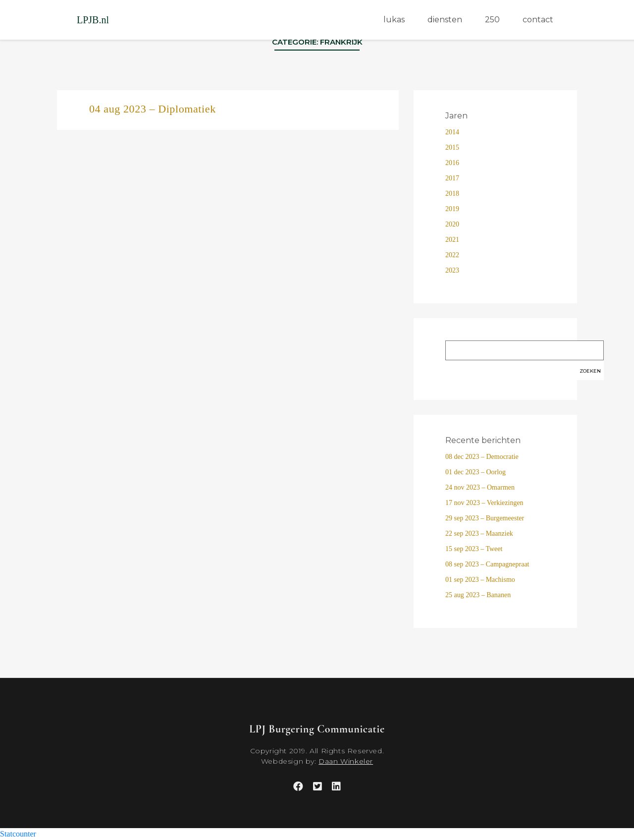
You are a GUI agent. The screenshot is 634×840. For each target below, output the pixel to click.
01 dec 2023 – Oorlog (475, 472)
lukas (394, 20)
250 (492, 20)
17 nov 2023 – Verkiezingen (484, 503)
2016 (452, 163)
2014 (452, 132)
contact (538, 20)
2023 (452, 270)
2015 (452, 147)
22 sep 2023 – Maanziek (479, 533)
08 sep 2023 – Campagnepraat (487, 564)
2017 (452, 178)
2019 (452, 209)
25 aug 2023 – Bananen (478, 595)
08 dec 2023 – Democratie (482, 457)
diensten (445, 20)
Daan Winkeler (346, 761)
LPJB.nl (93, 20)
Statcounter (18, 834)
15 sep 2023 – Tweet (474, 549)
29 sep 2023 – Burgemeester (485, 518)
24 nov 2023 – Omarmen (480, 487)
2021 (452, 240)
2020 (452, 224)
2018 (452, 194)
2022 (452, 255)
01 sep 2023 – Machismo (480, 580)
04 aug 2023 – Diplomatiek (153, 109)
